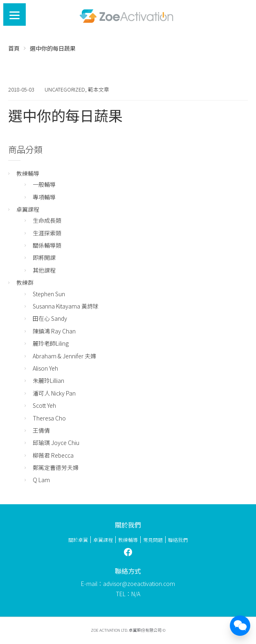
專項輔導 (44, 197)
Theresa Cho (49, 418)
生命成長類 (47, 220)
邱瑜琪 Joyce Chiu (56, 443)
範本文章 (99, 89)
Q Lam (41, 480)
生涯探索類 (47, 233)
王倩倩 (41, 430)
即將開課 (44, 257)
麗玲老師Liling (51, 343)
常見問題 (153, 540)
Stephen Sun (49, 294)
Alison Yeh (45, 368)
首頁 (14, 48)
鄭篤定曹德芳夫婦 (56, 467)
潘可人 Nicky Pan (54, 393)
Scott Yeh (44, 405)
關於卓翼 (78, 540)
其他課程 (44, 270)
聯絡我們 (178, 540)
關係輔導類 (47, 245)
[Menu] (15, 15)
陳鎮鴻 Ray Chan (54, 331)
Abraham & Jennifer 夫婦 (64, 356)
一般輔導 (44, 184)
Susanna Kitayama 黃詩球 (66, 306)
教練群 (25, 282)
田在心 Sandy (50, 318)
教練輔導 (28, 173)
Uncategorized (65, 89)
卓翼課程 (28, 209)
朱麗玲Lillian (48, 380)
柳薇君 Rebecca (53, 455)
